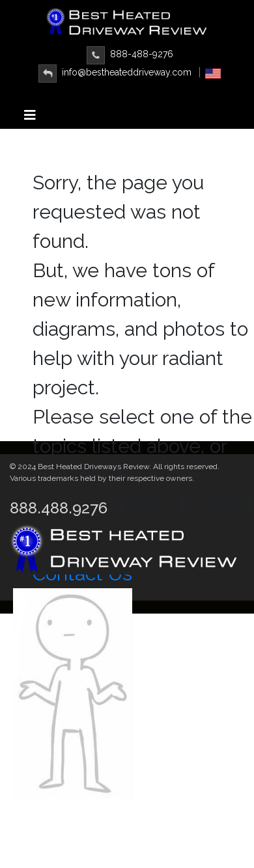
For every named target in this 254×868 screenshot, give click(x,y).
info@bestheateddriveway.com (115, 72)
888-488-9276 (130, 54)
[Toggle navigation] (30, 118)
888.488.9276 (59, 508)
